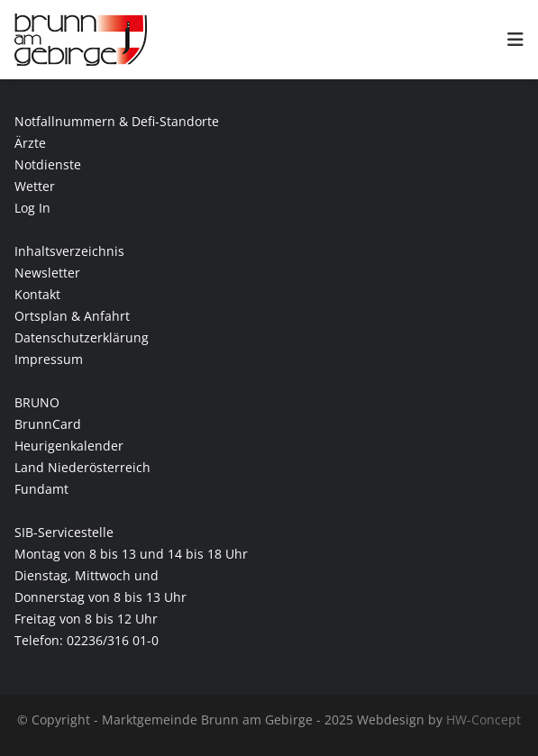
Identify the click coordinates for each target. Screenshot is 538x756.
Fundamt (41, 489)
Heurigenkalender (69, 446)
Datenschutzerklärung (82, 337)
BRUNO (37, 402)
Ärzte (30, 143)
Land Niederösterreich (82, 467)
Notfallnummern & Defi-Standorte (117, 121)
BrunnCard (48, 424)
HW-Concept (483, 720)
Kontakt (37, 294)
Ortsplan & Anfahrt (72, 316)
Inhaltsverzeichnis (69, 251)
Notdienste (48, 164)
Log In (32, 208)
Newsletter (47, 273)
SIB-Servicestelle (64, 532)
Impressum (49, 359)
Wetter (35, 186)
